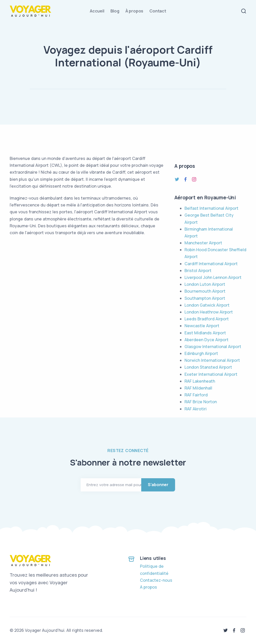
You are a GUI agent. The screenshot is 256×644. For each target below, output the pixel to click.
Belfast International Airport (211, 208)
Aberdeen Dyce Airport (207, 340)
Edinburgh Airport (201, 353)
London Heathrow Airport (209, 312)
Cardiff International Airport (211, 264)
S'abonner (158, 485)
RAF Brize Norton (201, 402)
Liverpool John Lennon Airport (213, 277)
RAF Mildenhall (198, 388)
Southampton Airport (205, 298)
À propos (134, 11)
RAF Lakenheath (200, 381)
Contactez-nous (156, 580)
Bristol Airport (198, 271)
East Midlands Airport (205, 333)
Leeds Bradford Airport (207, 319)
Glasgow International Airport (213, 347)
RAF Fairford (196, 395)
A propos (148, 587)
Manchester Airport (203, 243)
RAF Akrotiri (196, 409)
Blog (115, 11)
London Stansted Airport (208, 367)
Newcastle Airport (202, 326)
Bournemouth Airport (205, 291)
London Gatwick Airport (207, 305)
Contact (158, 11)
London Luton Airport (205, 284)
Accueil (97, 11)
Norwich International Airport (212, 360)
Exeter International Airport (211, 374)
